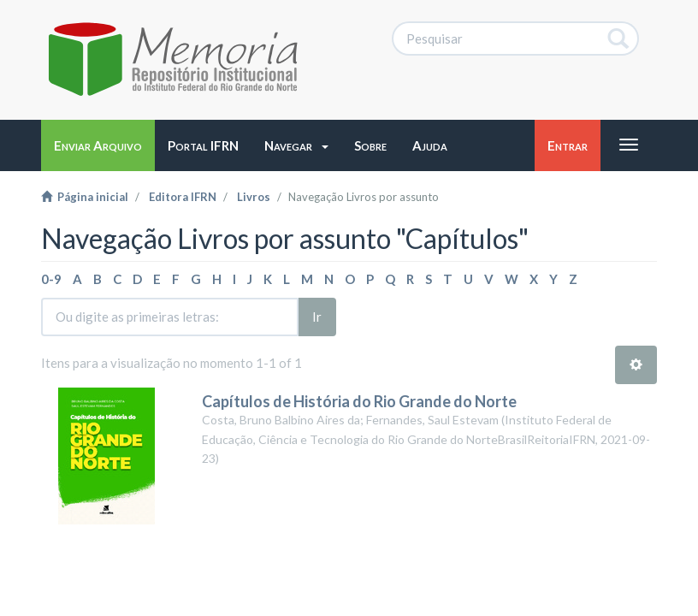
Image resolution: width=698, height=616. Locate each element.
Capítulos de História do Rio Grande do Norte (359, 401)
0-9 (51, 279)
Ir (317, 317)
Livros (254, 197)
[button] (296, 145)
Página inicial (85, 197)
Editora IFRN (183, 197)
